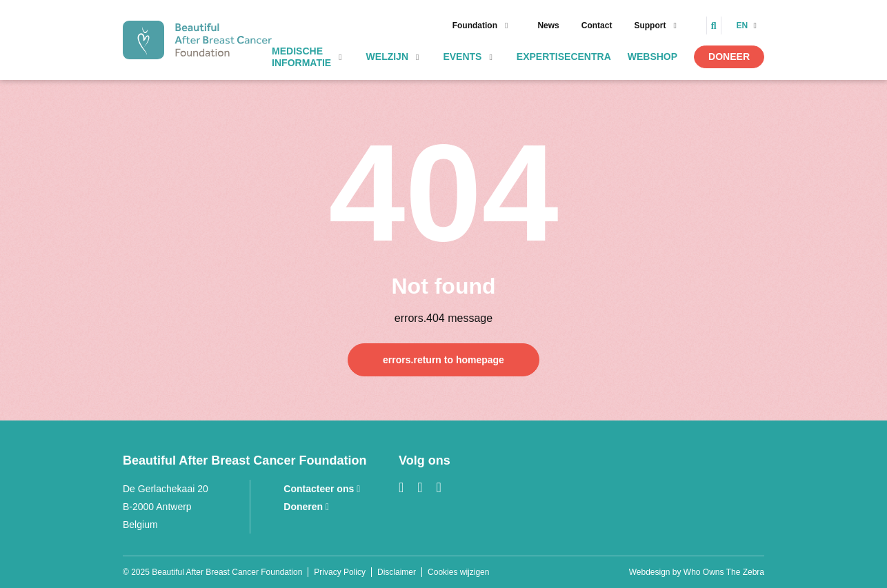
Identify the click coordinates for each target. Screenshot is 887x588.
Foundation (475, 26)
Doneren (306, 507)
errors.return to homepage (444, 360)
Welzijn (387, 57)
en (744, 26)
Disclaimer (397, 572)
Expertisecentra (564, 57)
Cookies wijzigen (458, 572)
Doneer (729, 57)
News (548, 26)
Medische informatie (301, 57)
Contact (597, 26)
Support (650, 26)
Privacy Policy (340, 572)
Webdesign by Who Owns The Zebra (697, 572)
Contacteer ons (322, 489)
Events (462, 57)
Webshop (652, 57)
